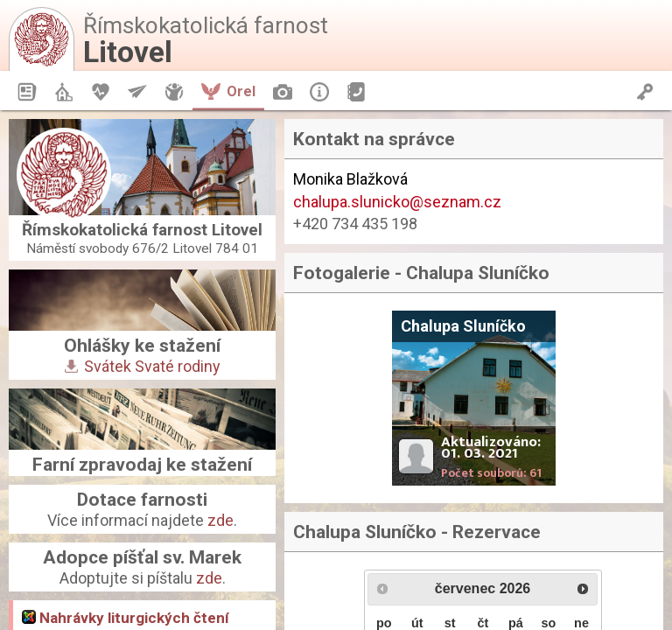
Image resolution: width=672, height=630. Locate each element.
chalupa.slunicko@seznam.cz (397, 202)
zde (220, 520)
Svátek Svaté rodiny (143, 366)
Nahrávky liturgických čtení (126, 618)
